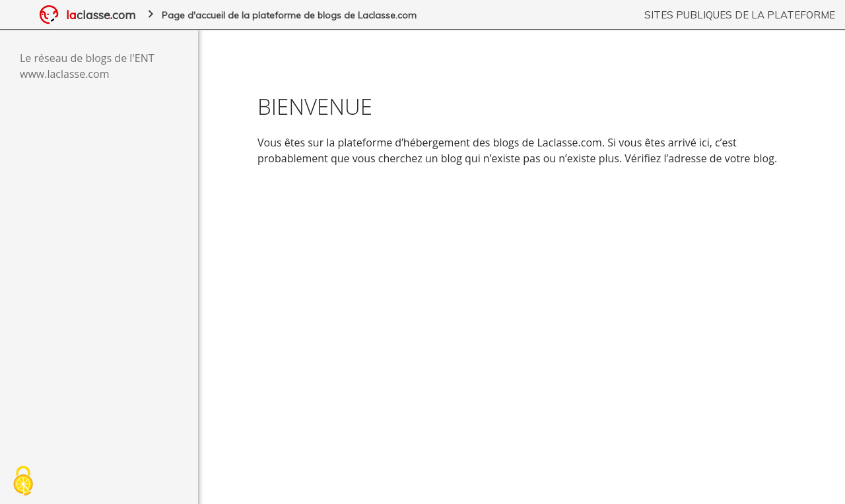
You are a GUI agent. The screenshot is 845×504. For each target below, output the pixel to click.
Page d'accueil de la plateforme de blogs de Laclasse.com (289, 15)
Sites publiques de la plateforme (740, 15)
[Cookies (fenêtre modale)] (23, 482)
